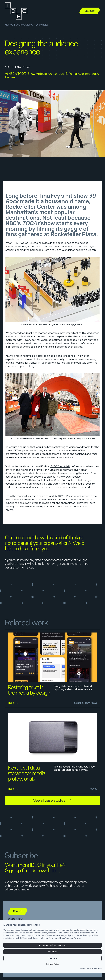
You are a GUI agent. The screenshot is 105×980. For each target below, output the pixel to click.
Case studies (41, 25)
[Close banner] (103, 922)
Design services (23, 25)
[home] (16, 11)
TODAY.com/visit (60, 466)
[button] (74, 11)
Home (8, 25)
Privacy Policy (53, 964)
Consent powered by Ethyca (90, 968)
